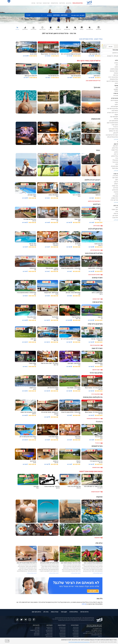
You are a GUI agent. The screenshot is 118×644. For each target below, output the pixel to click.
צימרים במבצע (49, 627)
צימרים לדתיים (49, 632)
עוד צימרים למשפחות (97, 467)
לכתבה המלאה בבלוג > (32, 573)
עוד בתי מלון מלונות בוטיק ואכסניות (94, 419)
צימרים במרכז (76, 629)
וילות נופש (37, 627)
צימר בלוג (46, 612)
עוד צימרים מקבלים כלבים (96, 250)
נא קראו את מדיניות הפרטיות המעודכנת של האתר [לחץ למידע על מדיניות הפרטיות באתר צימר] (79, 642)
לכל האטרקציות (98, 538)
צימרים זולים (50, 629)
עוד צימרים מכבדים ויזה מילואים (95, 201)
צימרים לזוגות (62, 3)
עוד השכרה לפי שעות (97, 370)
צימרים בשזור (63, 630)
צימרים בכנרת (76, 635)
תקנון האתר (64, 612)
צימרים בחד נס (62, 629)
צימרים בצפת (63, 636)
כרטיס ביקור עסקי (36, 612)
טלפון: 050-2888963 (97, 629)
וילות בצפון (37, 629)
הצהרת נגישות (55, 612)
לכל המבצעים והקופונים (96, 492)
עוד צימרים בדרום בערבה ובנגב (95, 275)
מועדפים (33, 3)
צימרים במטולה (62, 633)
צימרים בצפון (69, 3)
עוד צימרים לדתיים (97, 226)
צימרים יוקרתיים (49, 630)
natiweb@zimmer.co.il (96, 635)
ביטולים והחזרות (74, 612)
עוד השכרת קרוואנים (97, 299)
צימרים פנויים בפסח (78, 3)
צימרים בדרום (76, 630)
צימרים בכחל (63, 632)
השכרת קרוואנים (46, 3)
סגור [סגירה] (7, 641)
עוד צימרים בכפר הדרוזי (96, 394)
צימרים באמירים (62, 627)
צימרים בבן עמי (62, 635)
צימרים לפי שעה (49, 636)
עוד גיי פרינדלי (98, 443)
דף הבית (100, 636)
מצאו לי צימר (39, 3)
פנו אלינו (84, 604)
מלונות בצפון (37, 635)
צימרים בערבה (76, 633)
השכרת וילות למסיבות (35, 630)
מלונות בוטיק (37, 633)
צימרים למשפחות (54, 3)
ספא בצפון (37, 632)
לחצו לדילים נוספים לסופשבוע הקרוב (93, 81)
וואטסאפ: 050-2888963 (97, 630)
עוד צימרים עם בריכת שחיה (96, 345)
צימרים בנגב (76, 632)
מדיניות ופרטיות (84, 612)
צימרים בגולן (76, 636)
